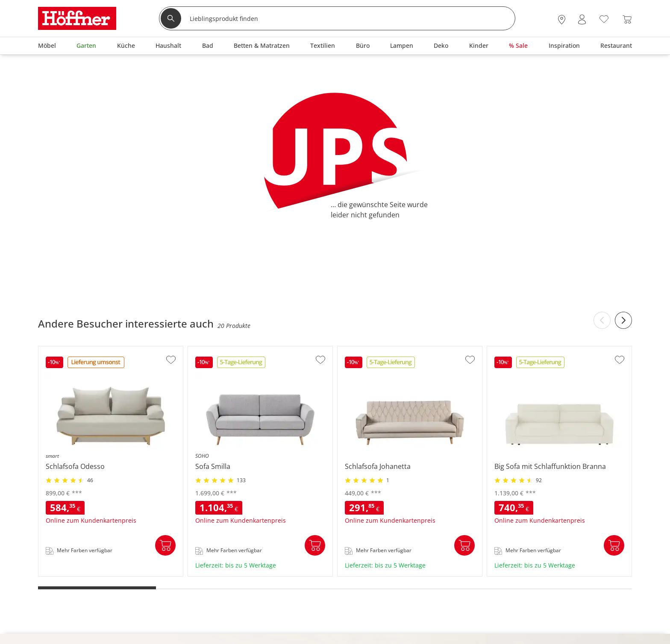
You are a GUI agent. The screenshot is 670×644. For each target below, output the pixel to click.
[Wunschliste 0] (604, 19)
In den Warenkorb (165, 545)
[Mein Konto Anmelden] (582, 19)
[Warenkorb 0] (627, 19)
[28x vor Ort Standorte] (562, 19)
